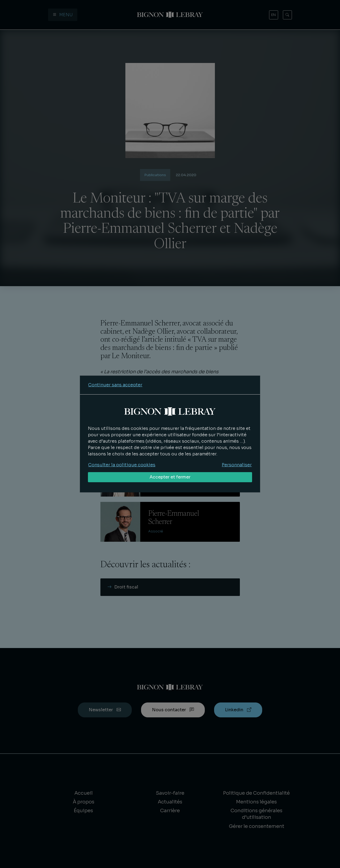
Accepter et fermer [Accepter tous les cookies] (170, 477)
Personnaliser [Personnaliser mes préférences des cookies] (237, 465)
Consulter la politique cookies (122, 465)
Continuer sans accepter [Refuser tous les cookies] (115, 385)
